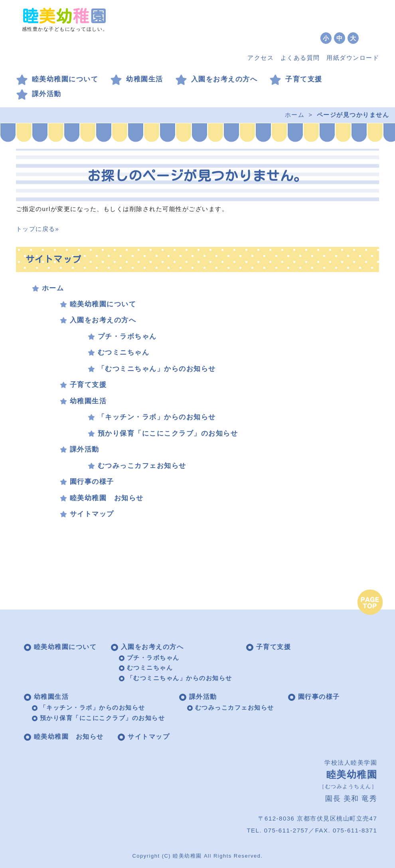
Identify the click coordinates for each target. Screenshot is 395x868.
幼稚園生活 (145, 79)
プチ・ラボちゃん (127, 336)
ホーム (295, 115)
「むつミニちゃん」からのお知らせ (157, 369)
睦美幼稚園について (65, 79)
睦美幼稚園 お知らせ (107, 498)
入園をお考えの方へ (224, 79)
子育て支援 (304, 79)
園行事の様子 (92, 482)
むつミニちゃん (124, 352)
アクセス (261, 58)
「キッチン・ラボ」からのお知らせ (157, 417)
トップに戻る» (38, 229)
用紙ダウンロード (353, 58)
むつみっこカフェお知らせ (142, 466)
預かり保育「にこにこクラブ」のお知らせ (168, 433)
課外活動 (47, 94)
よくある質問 (300, 58)
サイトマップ (92, 514)
